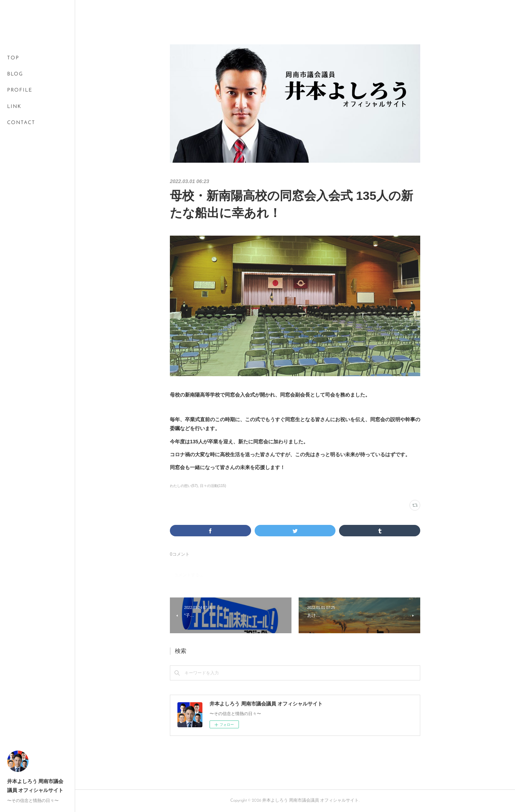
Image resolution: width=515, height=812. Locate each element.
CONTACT (21, 123)
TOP (13, 58)
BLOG (15, 74)
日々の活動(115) (213, 486)
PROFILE (20, 90)
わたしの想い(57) (184, 486)
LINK (14, 107)
